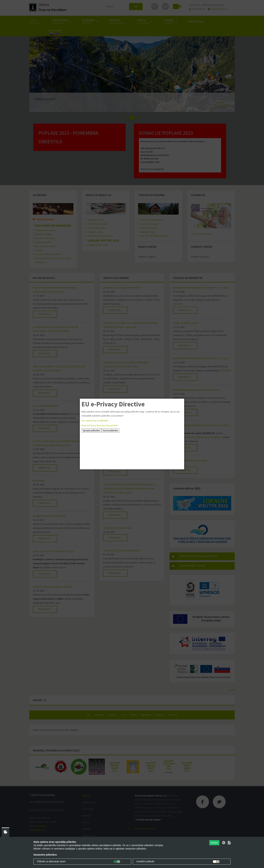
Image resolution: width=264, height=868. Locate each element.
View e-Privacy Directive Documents (100, 425)
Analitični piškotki (145, 861)
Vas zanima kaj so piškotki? (95, 421)
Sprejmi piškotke (91, 430)
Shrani (214, 843)
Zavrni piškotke (110, 430)
